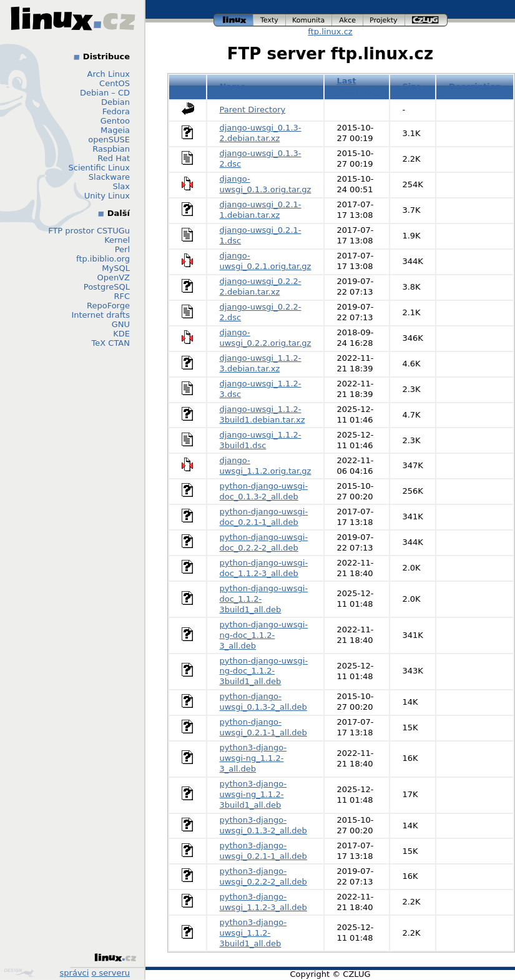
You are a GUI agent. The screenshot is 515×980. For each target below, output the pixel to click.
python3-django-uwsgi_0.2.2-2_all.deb (263, 876)
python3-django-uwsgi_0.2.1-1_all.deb (263, 851)
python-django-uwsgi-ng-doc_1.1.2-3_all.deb (264, 635)
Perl (122, 249)
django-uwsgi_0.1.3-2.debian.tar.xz (261, 133)
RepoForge (108, 306)
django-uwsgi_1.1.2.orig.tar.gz (266, 466)
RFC (122, 296)
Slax (121, 186)
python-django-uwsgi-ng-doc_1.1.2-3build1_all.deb (264, 671)
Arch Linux (109, 74)
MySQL (116, 268)
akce (348, 20)
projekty (384, 20)
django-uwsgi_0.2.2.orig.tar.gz (266, 338)
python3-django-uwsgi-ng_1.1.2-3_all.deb (253, 758)
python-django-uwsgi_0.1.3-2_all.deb (263, 702)
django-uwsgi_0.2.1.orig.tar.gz (266, 261)
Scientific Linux (99, 168)
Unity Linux (107, 196)
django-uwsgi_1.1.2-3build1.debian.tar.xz (262, 414)
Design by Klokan (19, 973)
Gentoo (115, 121)
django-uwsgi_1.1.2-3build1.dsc (261, 440)
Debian (115, 102)
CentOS (115, 83)
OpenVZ (113, 277)
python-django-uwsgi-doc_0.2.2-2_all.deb (264, 542)
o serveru (111, 973)
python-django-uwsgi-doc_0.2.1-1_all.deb (264, 517)
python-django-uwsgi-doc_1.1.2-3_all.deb (264, 568)
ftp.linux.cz (330, 32)
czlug (426, 20)
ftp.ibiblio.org (103, 259)
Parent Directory (253, 110)
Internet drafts (101, 315)
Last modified (356, 86)
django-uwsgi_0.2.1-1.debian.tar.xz (261, 210)
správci (75, 973)
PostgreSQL (107, 287)
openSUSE (109, 140)
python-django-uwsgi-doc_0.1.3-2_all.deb (264, 491)
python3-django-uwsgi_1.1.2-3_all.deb (263, 902)
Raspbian (111, 149)
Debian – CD (105, 93)
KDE (121, 334)
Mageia (115, 130)
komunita (309, 20)
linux (233, 20)
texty (270, 20)
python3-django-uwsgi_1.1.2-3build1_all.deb (253, 933)
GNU (121, 324)
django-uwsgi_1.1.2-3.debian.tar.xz (261, 363)
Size (411, 86)
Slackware (109, 177)
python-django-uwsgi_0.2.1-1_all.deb (263, 727)
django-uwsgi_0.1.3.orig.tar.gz (266, 184)
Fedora (116, 111)
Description (475, 86)
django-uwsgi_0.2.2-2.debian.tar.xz (261, 287)
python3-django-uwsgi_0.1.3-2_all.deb (263, 825)
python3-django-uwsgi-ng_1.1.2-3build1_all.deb (253, 794)
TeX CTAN (111, 343)
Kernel (117, 240)
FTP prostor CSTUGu (89, 231)
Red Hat (114, 158)
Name (233, 86)
